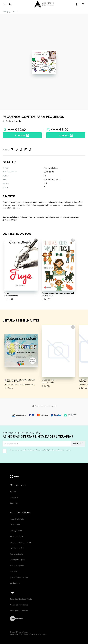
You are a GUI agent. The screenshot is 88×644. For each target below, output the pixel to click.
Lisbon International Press (20, 542)
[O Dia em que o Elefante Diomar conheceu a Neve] (21, 351)
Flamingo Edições (17, 536)
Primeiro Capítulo (17, 566)
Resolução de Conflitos (19, 611)
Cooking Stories (16, 531)
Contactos (14, 497)
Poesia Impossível (17, 548)
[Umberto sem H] (58, 351)
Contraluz (14, 571)
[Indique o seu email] (37, 444)
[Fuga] (21, 264)
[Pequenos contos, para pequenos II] (58, 264)
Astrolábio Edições (17, 519)
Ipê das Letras (15, 583)
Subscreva (78, 444)
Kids (15, 12)
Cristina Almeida (13, 121)
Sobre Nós (14, 503)
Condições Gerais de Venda (53, 450)
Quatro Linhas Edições (19, 577)
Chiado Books (15, 525)
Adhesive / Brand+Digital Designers (35, 634)
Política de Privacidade (30, 450)
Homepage (7, 12)
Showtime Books (16, 554)
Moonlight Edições (17, 560)
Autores (13, 491)
